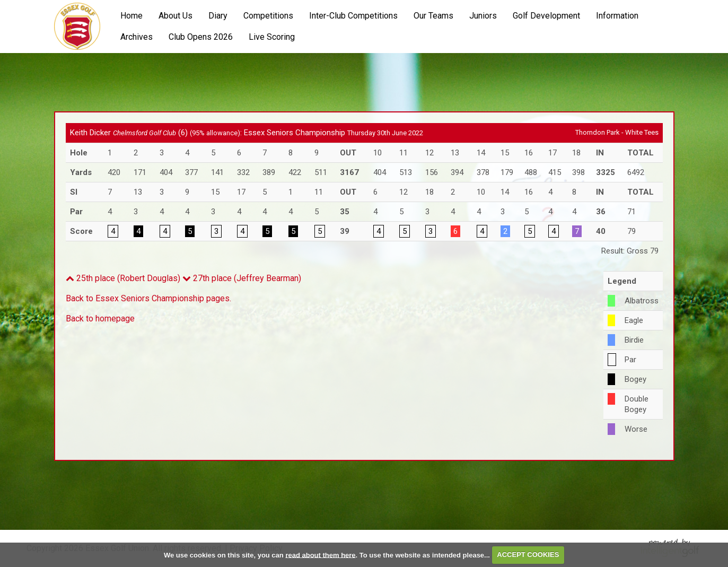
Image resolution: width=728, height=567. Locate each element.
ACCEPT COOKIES (528, 555)
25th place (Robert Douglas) (123, 278)
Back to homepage (100, 319)
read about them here (320, 555)
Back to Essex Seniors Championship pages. (148, 298)
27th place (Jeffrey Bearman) (242, 278)
